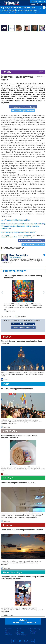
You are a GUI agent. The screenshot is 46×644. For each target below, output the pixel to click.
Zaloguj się (34, 2)
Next (44, 292)
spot (32, 237)
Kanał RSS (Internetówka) (22, 632)
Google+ (26, 639)
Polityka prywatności (8, 632)
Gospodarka (27, 236)
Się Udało (8, 477)
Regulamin (8, 627)
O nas (19, 627)
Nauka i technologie (13, 571)
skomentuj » (22, 316)
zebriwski (7, 236)
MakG (33, 621)
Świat (6, 384)
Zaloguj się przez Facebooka (23, 327)
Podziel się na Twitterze (23, 111)
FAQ (6, 629)
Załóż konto (17, 323)
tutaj (39, 12)
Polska (7, 336)
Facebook (14, 639)
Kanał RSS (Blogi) (35, 627)
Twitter (20, 639)
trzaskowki (5, 237)
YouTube (32, 639)
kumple (11, 237)
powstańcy (26, 237)
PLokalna (8, 524)
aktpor (20, 237)
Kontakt (32, 631)
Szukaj (33, 4)
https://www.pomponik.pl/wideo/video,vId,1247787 (18, 232)
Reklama (20, 629)
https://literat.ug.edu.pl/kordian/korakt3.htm (15, 220)
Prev (2, 292)
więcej (41, 72)
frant (16, 237)
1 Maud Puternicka (15, 257)
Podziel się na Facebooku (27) (23, 107)
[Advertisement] (18, 51)
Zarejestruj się (41, 2)
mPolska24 (23, 618)
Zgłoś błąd (33, 629)
